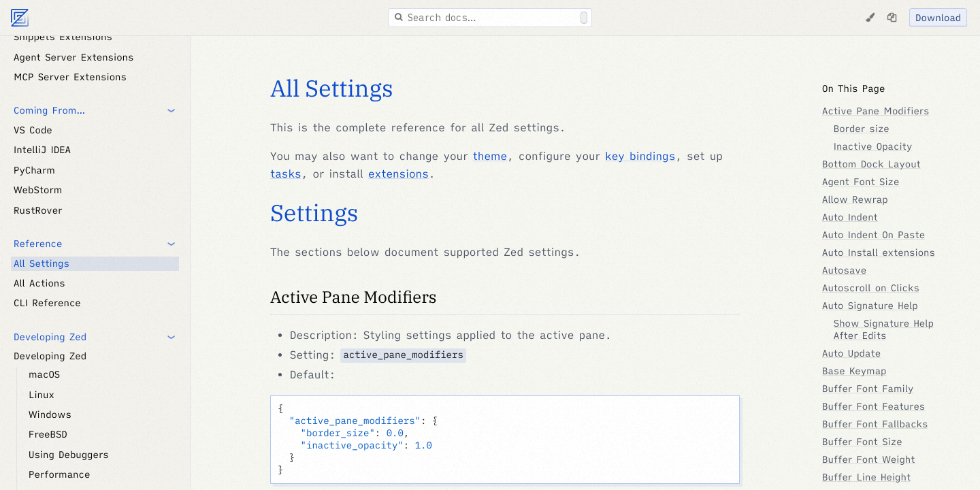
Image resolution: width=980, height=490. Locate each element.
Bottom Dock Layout (871, 164)
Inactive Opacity (873, 146)
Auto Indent (850, 217)
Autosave (844, 270)
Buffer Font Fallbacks (875, 424)
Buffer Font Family (868, 389)
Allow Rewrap (855, 199)
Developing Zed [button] (50, 337)
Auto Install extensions (879, 252)
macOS (44, 374)
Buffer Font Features (873, 406)
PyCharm (34, 170)
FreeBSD (48, 434)
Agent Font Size (861, 182)
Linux (42, 395)
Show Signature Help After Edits (884, 329)
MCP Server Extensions (70, 77)
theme (490, 157)
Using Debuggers (69, 455)
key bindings (640, 157)
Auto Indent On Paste (873, 235)
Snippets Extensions (63, 37)
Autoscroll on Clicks (871, 288)
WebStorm (38, 190)
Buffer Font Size (862, 442)
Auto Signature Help (870, 306)
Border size (862, 129)
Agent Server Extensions (73, 57)
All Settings (42, 263)
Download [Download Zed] (938, 18)
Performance (59, 474)
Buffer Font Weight (869, 459)
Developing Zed (50, 356)
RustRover (38, 210)
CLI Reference (47, 303)
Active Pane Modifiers (354, 297)
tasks (286, 174)
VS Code (33, 130)
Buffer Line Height (866, 477)
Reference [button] (38, 244)
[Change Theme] (870, 18)
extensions (398, 174)
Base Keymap (854, 371)
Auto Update (851, 353)
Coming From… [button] (49, 110)
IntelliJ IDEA (42, 150)
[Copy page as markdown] (892, 18)
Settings (314, 213)
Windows (50, 414)
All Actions (39, 283)
